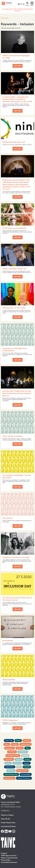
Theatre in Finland (7, 815)
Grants (8, 763)
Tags (7, 18)
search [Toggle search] (27, 5)
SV (24, 4)
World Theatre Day (11, 774)
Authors (20, 748)
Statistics (11, 771)
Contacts (4, 853)
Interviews (12, 752)
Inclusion (25, 756)
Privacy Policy (6, 860)
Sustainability (26, 774)
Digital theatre (22, 771)
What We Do (5, 819)
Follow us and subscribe (9, 858)
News (7, 744)
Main (3, 18)
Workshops (23, 752)
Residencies (10, 748)
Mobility (15, 744)
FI (21, 4)
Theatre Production (24, 778)
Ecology (27, 759)
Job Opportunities (13, 756)
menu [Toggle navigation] (32, 5)
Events (18, 741)
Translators (9, 759)
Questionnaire (9, 778)
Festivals (27, 741)
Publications (10, 767)
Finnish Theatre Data (8, 823)
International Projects (8, 826)
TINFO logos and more (9, 856)
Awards (27, 767)
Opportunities (25, 744)
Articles (19, 759)
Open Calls (9, 741)
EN (19, 4)
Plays (28, 748)
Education (17, 763)
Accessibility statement (9, 862)
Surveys (27, 763)
